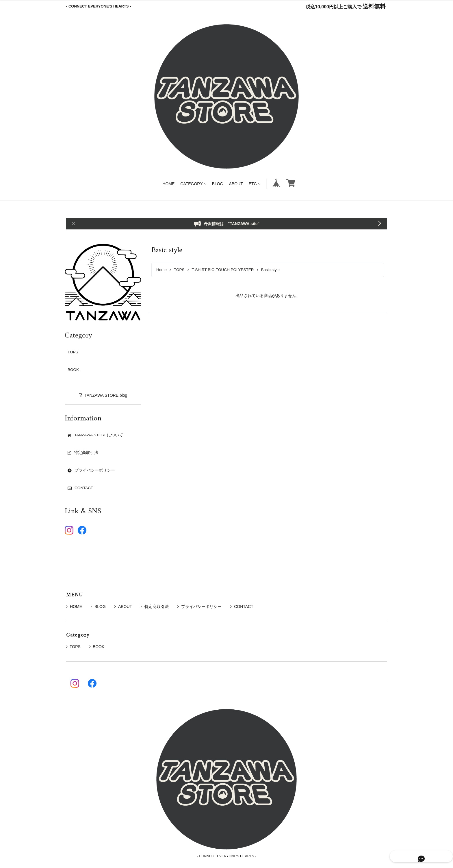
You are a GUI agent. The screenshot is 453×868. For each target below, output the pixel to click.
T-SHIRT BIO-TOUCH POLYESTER (223, 270)
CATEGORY (193, 184)
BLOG (218, 184)
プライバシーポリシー (199, 607)
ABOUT (236, 184)
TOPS (179, 270)
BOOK (73, 370)
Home (161, 270)
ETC (255, 184)
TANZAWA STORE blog (103, 395)
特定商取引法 (155, 607)
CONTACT (242, 607)
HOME (168, 184)
